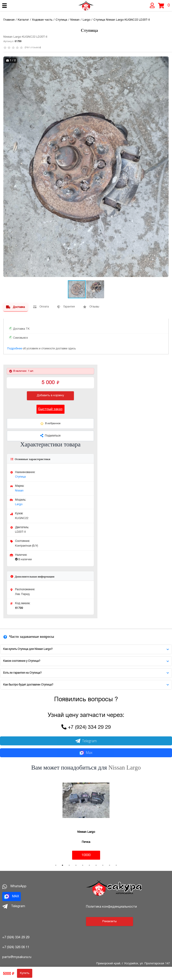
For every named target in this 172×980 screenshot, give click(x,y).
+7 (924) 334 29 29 (89, 728)
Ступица (20, 477)
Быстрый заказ (50, 409)
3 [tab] (69, 865)
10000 (86, 855)
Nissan (19, 491)
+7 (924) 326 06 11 (16, 947)
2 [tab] (62, 865)
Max (86, 753)
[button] (165, 61)
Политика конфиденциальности (111, 907)
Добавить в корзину (50, 396)
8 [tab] (103, 865)
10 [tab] (116, 865)
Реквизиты (110, 922)
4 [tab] (76, 865)
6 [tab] (89, 865)
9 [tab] (110, 865)
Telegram (86, 741)
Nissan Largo (125, 768)
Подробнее (15, 349)
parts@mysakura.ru (17, 957)
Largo (19, 504)
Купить (25, 973)
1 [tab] (56, 865)
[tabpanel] (86, 818)
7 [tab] (96, 865)
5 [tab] (83, 865)
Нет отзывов (33, 48)
